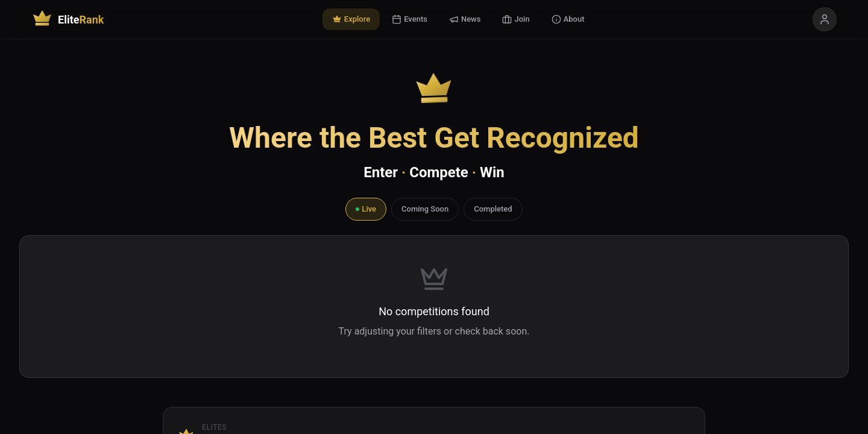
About (568, 19)
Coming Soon (425, 209)
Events (410, 19)
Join (516, 19)
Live (366, 209)
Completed (493, 209)
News (465, 19)
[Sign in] (825, 19)
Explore (351, 19)
